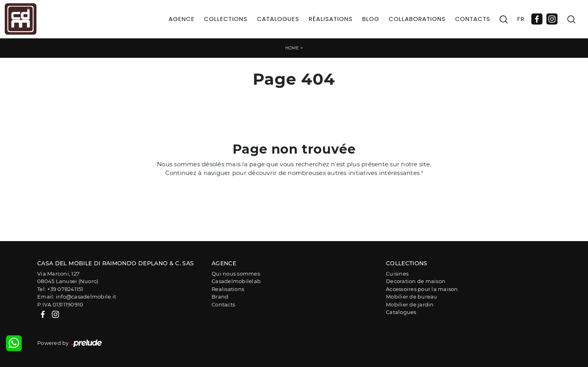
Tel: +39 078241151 (60, 289)
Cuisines (397, 274)
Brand (220, 297)
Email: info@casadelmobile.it (77, 297)
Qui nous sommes (236, 274)
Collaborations (417, 19)
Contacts (473, 19)
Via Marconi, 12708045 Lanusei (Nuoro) (68, 278)
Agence (182, 19)
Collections (226, 19)
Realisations (228, 289)
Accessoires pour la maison (422, 289)
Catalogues (278, 19)
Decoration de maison (416, 281)
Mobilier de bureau (412, 297)
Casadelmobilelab (236, 281)
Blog (371, 19)
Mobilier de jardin (410, 304)
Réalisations (331, 19)
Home (292, 48)
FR (521, 19)
